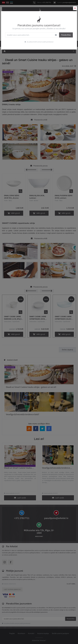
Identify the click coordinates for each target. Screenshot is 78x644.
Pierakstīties (65, 35)
